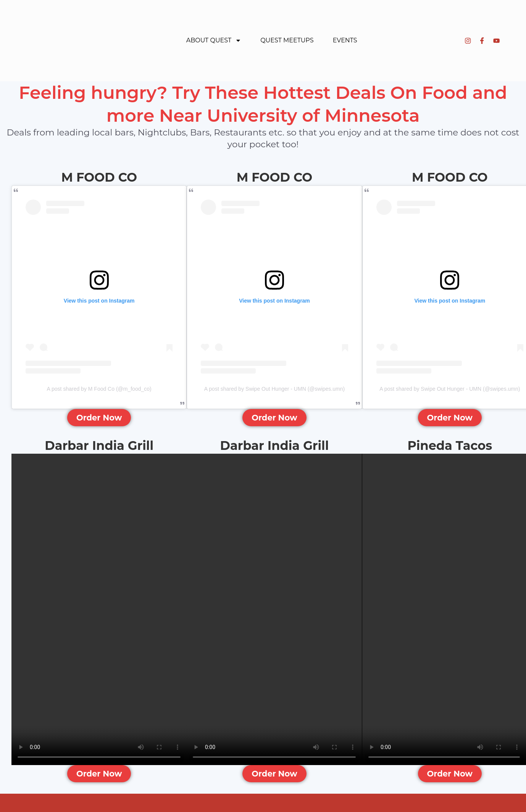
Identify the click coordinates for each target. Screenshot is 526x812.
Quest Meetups (287, 40)
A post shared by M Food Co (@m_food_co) (99, 389)
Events (345, 40)
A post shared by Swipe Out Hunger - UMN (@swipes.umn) (274, 389)
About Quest (214, 40)
